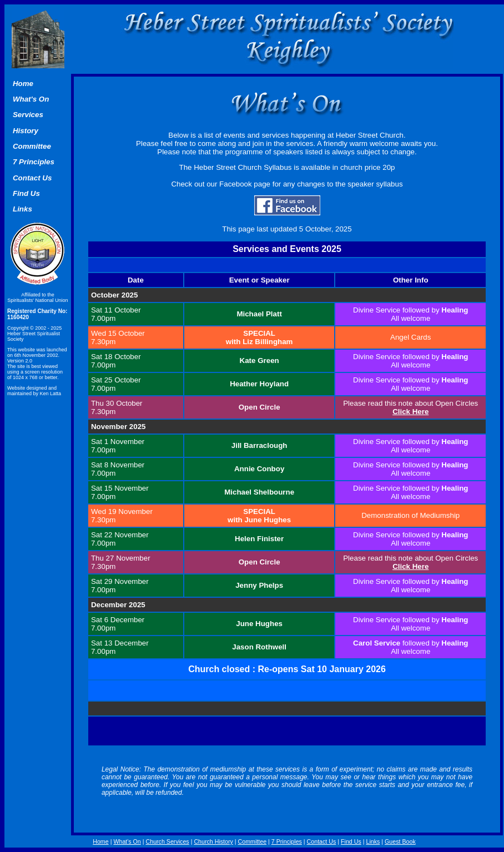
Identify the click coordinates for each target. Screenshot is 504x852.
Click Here (410, 412)
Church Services (168, 841)
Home (23, 84)
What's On (127, 841)
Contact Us (322, 841)
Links (373, 841)
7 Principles (287, 841)
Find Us (351, 841)
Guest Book (400, 841)
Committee (253, 841)
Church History (213, 841)
